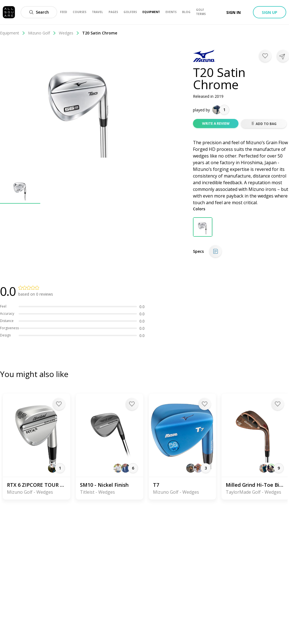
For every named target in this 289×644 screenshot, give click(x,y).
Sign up (270, 12)
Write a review (216, 123)
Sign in (233, 12)
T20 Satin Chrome (100, 33)
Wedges (69, 33)
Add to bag (264, 124)
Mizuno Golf (42, 33)
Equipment (13, 33)
